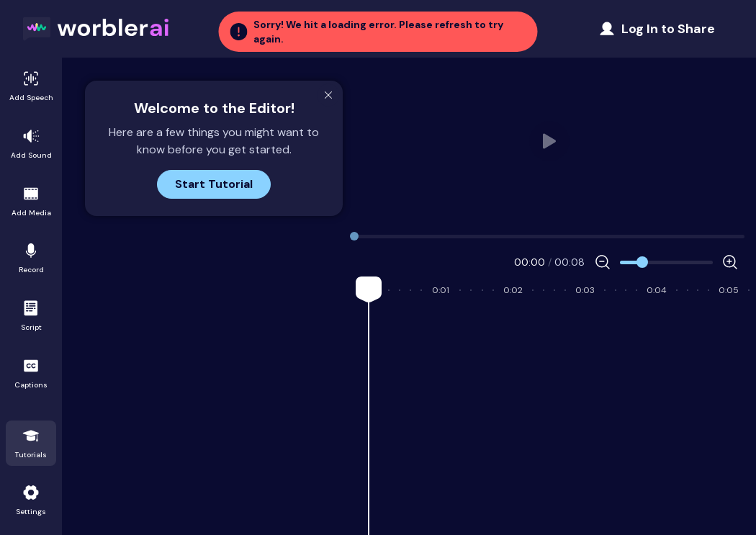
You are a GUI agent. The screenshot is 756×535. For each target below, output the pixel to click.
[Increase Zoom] (730, 262)
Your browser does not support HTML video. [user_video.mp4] (549, 141)
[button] (378, 32)
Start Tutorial (214, 184)
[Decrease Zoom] (603, 262)
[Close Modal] (328, 95)
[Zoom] (666, 262)
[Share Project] (657, 29)
